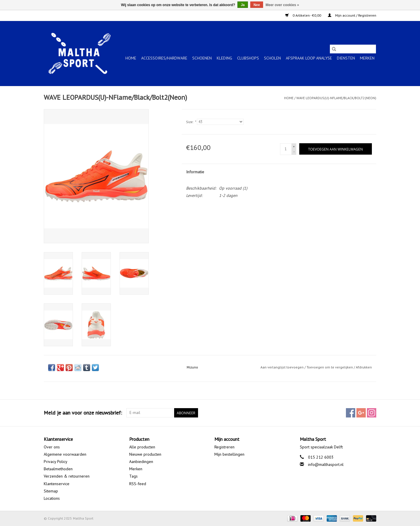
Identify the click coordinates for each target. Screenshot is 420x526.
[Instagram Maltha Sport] (372, 413)
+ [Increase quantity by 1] (294, 146)
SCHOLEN (272, 58)
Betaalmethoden (58, 469)
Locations (52, 498)
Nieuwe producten (145, 454)
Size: (191, 122)
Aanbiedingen (141, 462)
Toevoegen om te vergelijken (330, 367)
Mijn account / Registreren (352, 15)
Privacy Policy (56, 462)
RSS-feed (138, 484)
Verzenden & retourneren (67, 476)
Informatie (195, 172)
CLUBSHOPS (248, 58)
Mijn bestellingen (229, 454)
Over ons (52, 447)
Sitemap (51, 491)
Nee (257, 5)
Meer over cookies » (282, 5)
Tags (133, 476)
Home (131, 58)
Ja (243, 5)
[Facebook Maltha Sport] (351, 413)
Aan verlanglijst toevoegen (282, 367)
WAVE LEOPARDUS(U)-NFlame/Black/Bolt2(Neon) (336, 98)
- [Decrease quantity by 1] (294, 152)
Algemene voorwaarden (65, 454)
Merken (367, 58)
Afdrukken (364, 367)
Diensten (346, 58)
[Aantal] (286, 149)
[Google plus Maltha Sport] (361, 413)
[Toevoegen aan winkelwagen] (336, 149)
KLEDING (224, 58)
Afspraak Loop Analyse (309, 58)
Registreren (224, 447)
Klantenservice (57, 484)
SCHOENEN (202, 58)
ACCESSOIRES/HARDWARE (164, 58)
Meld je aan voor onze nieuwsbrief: (83, 413)
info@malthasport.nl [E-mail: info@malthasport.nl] (326, 464)
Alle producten (142, 447)
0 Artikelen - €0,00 (304, 15)
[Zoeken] (353, 49)
